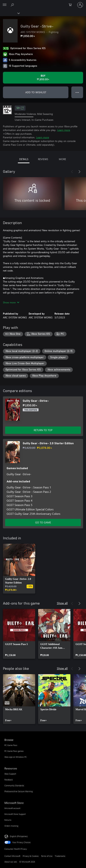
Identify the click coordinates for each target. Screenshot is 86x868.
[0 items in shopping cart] (71, 5)
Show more (11, 302)
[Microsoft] (43, 3)
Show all (62, 603)
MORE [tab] (62, 159)
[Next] (79, 172)
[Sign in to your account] (80, 5)
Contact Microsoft (12, 856)
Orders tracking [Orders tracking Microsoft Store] (11, 826)
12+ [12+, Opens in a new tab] (20, 108)
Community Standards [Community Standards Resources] (14, 785)
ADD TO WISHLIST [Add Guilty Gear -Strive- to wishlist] (36, 92)
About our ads (11, 862)
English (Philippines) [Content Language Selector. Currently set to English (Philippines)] (19, 836)
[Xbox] (10, 13)
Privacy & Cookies (31, 856)
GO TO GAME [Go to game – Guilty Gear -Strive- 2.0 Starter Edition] (43, 522)
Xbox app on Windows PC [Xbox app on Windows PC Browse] (16, 757)
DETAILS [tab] (24, 159)
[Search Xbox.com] (13, 5)
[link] (19, 569)
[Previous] (72, 172)
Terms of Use (47, 856)
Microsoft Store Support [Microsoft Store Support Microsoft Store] (15, 814)
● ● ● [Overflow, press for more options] (77, 92)
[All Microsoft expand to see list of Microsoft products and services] (5, 5)
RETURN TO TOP (43, 430)
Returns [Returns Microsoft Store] (8, 820)
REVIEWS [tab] (43, 159)
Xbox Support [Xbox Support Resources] (10, 774)
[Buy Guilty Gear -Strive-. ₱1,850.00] (43, 78)
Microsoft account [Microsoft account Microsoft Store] (12, 808)
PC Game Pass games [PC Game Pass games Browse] (14, 751)
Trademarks (60, 856)
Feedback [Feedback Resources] (9, 780)
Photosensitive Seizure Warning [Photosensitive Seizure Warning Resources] (19, 791)
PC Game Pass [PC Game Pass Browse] (11, 745)
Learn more (64, 130)
